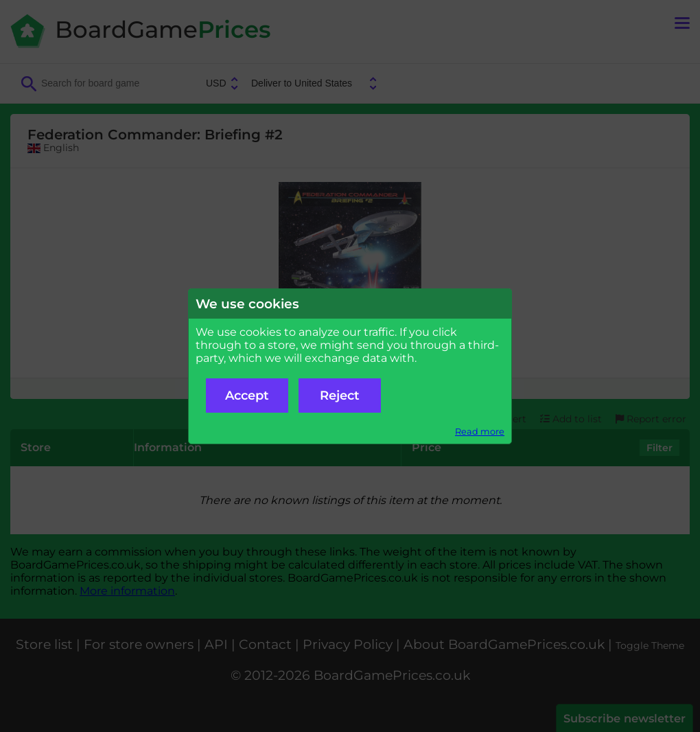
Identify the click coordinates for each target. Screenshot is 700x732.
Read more (480, 432)
